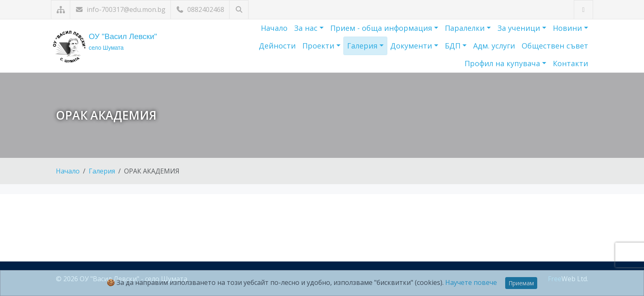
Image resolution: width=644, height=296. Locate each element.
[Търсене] (239, 10)
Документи (412, 46)
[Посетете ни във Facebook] (583, 10)
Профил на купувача (503, 63)
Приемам (521, 283)
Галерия (363, 46)
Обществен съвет (555, 46)
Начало (274, 28)
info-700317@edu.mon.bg (120, 9)
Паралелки (466, 28)
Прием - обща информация (382, 28)
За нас (307, 28)
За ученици (520, 28)
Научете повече (471, 282)
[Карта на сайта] (61, 10)
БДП (454, 46)
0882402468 (200, 9)
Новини (568, 28)
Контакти (570, 63)
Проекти (319, 46)
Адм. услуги (494, 46)
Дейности (277, 46)
